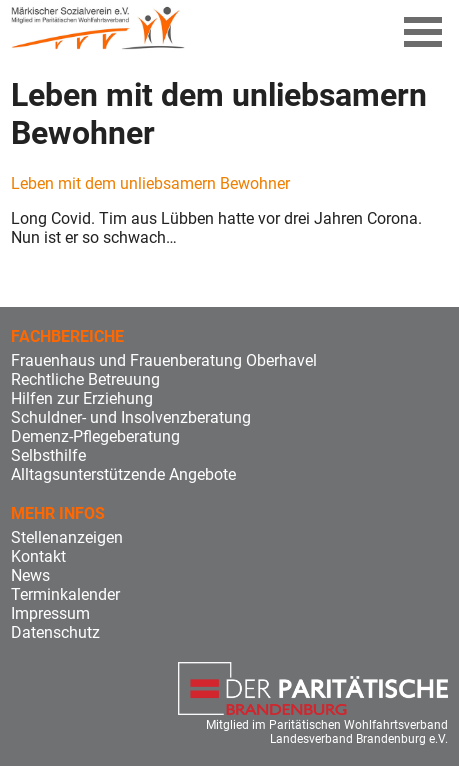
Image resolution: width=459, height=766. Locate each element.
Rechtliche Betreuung (85, 379)
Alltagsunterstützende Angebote (123, 474)
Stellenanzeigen (67, 537)
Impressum (50, 613)
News (30, 575)
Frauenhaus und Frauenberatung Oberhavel (164, 360)
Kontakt (38, 556)
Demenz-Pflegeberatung (95, 436)
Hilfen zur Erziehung (82, 398)
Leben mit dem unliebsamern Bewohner (150, 183)
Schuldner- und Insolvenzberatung (131, 417)
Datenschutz (55, 632)
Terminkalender (65, 594)
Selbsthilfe (48, 455)
